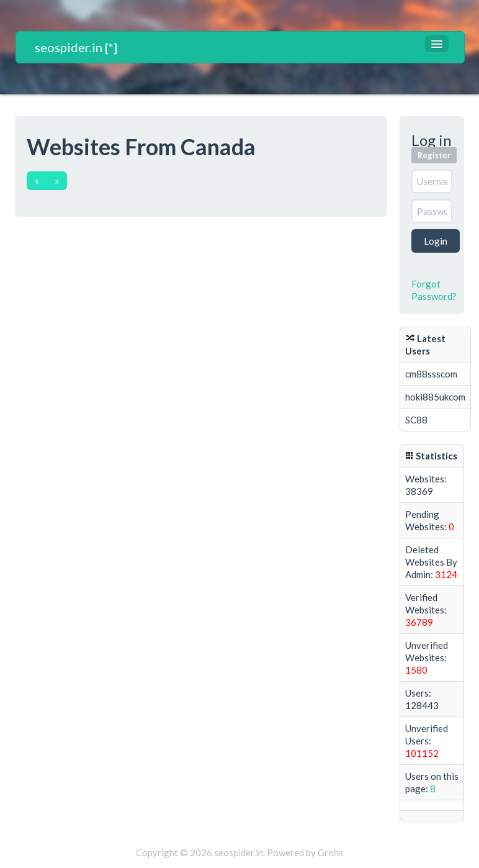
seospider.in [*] (76, 47)
